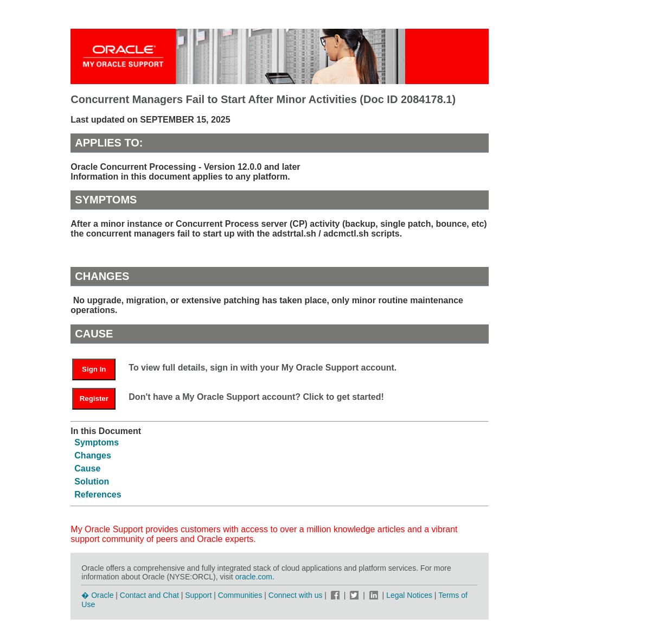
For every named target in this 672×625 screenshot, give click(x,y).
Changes (93, 455)
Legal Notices (409, 595)
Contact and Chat (149, 595)
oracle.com (254, 577)
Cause (87, 468)
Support (198, 595)
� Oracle (97, 595)
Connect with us (297, 595)
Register (94, 398)
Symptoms (97, 442)
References (98, 495)
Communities (240, 595)
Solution (92, 481)
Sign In (94, 369)
